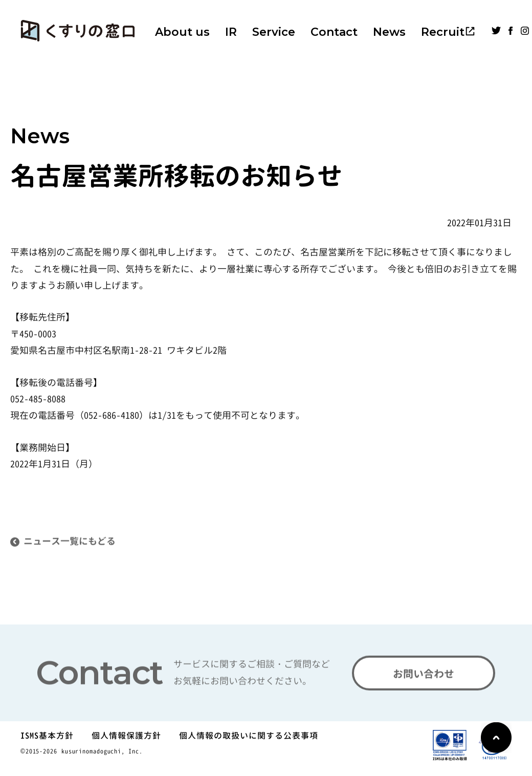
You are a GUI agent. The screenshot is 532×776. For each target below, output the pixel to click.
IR (231, 32)
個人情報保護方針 (126, 736)
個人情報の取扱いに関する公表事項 (249, 736)
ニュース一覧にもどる (70, 545)
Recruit (443, 32)
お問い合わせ (424, 677)
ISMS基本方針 (47, 736)
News (389, 32)
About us (182, 32)
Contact (334, 32)
